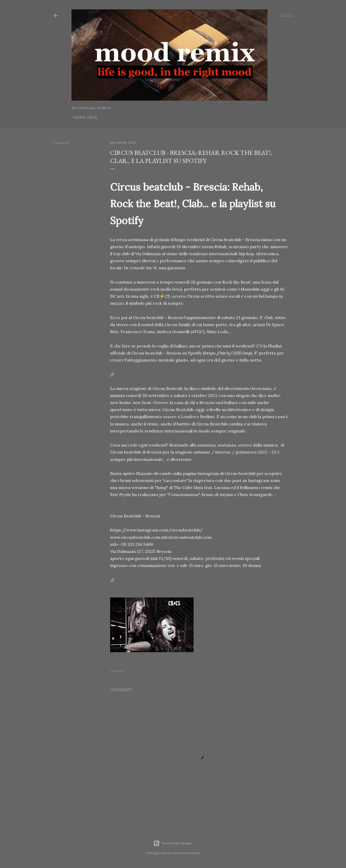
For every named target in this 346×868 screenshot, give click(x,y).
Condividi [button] (61, 143)
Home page (85, 118)
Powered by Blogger (173, 843)
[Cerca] (287, 16)
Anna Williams (189, 853)
